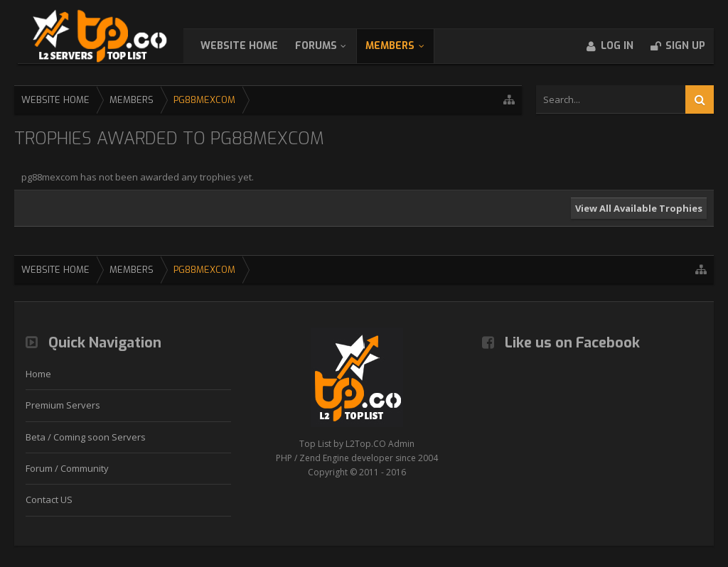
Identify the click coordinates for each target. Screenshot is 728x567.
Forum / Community (67, 468)
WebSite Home (253, 46)
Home (38, 374)
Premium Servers (63, 405)
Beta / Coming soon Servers (86, 437)
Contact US (49, 499)
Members (404, 46)
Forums (330, 46)
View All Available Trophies (639, 208)
